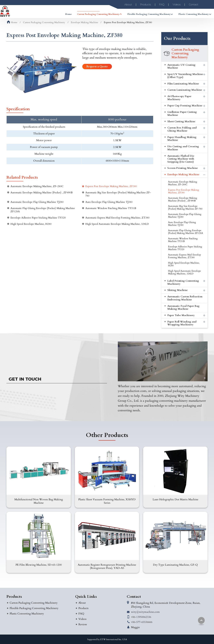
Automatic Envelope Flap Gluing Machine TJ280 (37, 202)
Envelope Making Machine (84, 22)
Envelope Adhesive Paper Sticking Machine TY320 (38, 218)
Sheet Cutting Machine (181, 121)
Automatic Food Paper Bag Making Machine (183, 308)
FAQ (162, 5)
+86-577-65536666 (142, 622)
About (128, 5)
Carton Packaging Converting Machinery (44, 22)
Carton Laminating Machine (185, 90)
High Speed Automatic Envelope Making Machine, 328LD (117, 224)
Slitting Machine (177, 290)
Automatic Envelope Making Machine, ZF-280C (37, 186)
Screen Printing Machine (183, 168)
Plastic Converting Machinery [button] (193, 14)
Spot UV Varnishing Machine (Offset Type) (185, 76)
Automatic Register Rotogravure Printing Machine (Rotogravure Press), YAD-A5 (107, 566)
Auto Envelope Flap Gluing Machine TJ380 (109, 202)
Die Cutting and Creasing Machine (183, 148)
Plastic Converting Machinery (27, 614)
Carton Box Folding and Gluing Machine (182, 129)
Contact (194, 5)
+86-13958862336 (141, 617)
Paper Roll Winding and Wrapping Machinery (182, 323)
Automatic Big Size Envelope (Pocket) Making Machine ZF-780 (118, 194)
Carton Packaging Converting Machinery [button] (98, 14)
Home (68, 14)
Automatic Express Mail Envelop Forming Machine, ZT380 (117, 218)
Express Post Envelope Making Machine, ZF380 (111, 186)
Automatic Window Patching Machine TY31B (111, 208)
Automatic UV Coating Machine (181, 66)
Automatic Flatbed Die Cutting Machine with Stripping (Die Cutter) (181, 159)
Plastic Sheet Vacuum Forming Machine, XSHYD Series (107, 501)
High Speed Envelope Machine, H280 (31, 224)
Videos (177, 5)
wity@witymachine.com (145, 612)
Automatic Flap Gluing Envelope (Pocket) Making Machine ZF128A (43, 210)
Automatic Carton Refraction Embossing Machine (185, 298)
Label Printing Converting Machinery (183, 282)
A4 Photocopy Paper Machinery (179, 98)
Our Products (177, 38)
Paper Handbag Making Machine (182, 139)
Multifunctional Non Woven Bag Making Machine (39, 501)
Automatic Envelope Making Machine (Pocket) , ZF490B (41, 193)
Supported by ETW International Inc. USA (107, 639)
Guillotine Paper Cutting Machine (182, 114)
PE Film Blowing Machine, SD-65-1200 (39, 565)
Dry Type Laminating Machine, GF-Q (175, 565)
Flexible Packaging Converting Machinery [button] (149, 14)
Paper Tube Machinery (181, 315)
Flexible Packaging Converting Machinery (34, 608)
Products (146, 5)
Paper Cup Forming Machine (185, 106)
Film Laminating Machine (183, 84)
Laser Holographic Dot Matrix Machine (175, 499)
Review (83, 624)
